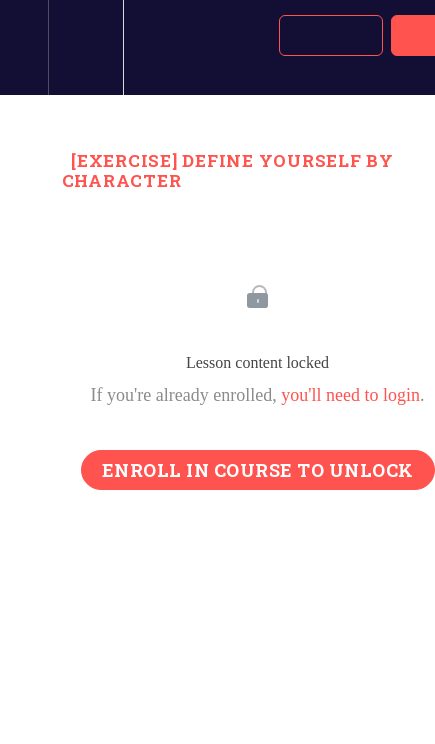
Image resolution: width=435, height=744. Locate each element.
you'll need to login (350, 395)
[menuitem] (85, 47)
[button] (24, 47)
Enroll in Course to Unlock (258, 470)
